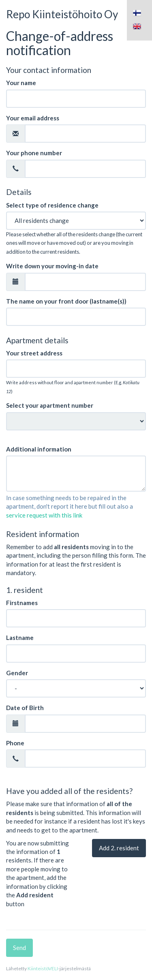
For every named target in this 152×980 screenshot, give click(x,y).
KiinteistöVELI (43, 968)
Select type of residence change (52, 205)
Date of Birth (25, 708)
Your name (21, 83)
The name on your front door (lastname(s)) (66, 301)
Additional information (39, 449)
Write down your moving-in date (52, 266)
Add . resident (119, 848)
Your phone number (34, 153)
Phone (15, 743)
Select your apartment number (50, 405)
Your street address (34, 353)
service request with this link (44, 515)
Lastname (20, 638)
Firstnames (22, 603)
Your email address (33, 118)
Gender (17, 673)
